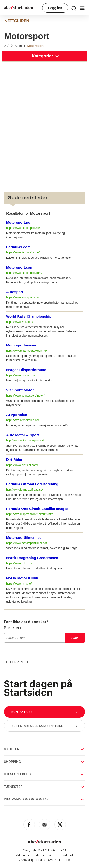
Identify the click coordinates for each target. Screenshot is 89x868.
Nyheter (44, 749)
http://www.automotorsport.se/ (25, 440)
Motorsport (35, 46)
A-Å (9, 46)
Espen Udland (63, 855)
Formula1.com (18, 247)
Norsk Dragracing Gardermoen (32, 558)
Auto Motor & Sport (23, 435)
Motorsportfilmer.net (23, 537)
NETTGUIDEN (17, 21)
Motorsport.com (20, 267)
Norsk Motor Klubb (22, 578)
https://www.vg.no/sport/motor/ (25, 396)
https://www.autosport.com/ (23, 297)
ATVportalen (17, 415)
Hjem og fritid (44, 774)
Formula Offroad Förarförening (32, 484)
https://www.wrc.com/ (20, 322)
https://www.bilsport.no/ (21, 375)
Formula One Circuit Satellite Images (37, 509)
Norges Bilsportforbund (26, 370)
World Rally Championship (29, 316)
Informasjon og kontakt (44, 799)
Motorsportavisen (21, 345)
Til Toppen (16, 662)
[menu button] (74, 8)
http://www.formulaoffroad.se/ (25, 490)
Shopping (44, 762)
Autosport (15, 292)
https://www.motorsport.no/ (23, 228)
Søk (75, 638)
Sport (20, 46)
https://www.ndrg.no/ (19, 563)
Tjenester (44, 787)
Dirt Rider (14, 460)
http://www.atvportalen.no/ (23, 420)
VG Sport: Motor (20, 390)
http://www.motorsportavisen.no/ (26, 351)
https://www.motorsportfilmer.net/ (27, 543)
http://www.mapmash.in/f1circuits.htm (30, 514)
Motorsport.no (18, 222)
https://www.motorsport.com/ (24, 273)
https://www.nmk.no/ (19, 584)
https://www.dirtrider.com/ (22, 465)
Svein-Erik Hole (59, 860)
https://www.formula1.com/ (23, 252)
